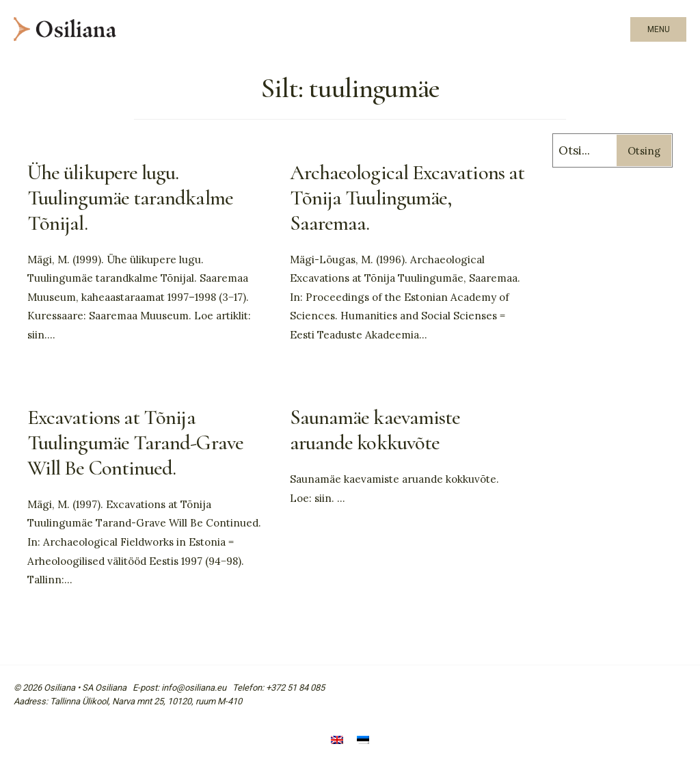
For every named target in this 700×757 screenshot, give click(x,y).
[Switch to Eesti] (363, 742)
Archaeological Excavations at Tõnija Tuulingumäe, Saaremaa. (407, 198)
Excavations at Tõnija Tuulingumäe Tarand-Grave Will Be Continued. (135, 443)
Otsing (644, 151)
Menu (659, 29)
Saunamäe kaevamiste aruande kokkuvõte (375, 430)
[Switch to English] (337, 742)
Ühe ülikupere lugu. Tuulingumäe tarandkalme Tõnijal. (130, 198)
